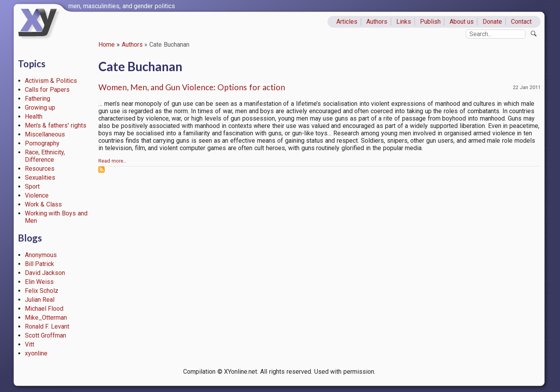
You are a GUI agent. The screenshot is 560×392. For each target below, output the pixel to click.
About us (462, 22)
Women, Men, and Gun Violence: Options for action (192, 87)
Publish (430, 22)
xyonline (36, 353)
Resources (40, 169)
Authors (377, 22)
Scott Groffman (46, 335)
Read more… (113, 161)
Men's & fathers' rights (56, 125)
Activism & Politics (51, 81)
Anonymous (41, 255)
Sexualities (40, 178)
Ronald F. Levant (47, 326)
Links (404, 22)
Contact (521, 22)
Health (34, 116)
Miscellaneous (45, 134)
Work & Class (44, 204)
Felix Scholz (42, 291)
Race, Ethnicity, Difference (45, 156)
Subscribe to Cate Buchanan (101, 170)
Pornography (42, 143)
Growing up (40, 108)
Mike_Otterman (46, 318)
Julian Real (40, 300)
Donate (492, 22)
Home (107, 45)
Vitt (30, 344)
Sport (32, 186)
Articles (347, 22)
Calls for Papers (47, 90)
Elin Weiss (39, 282)
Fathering (38, 99)
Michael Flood (44, 309)
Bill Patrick (40, 264)
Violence (37, 195)
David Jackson (45, 273)
